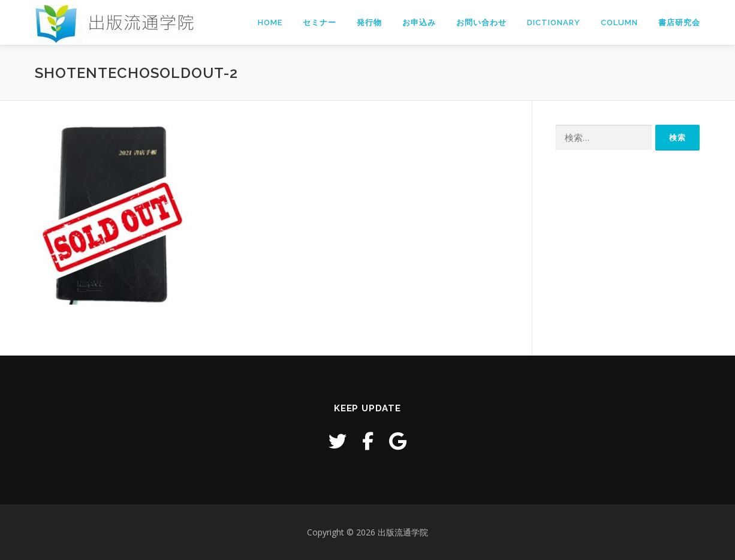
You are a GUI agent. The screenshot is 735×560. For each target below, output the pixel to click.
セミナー (320, 22)
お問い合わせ (481, 22)
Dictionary (554, 22)
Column (619, 22)
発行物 (369, 22)
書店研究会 (679, 22)
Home (270, 22)
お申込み (419, 22)
